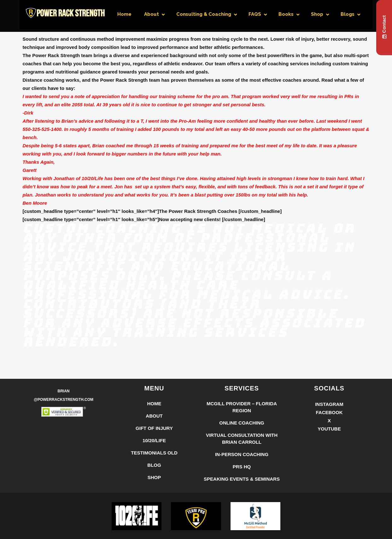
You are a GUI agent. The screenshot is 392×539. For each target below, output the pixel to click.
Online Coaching (242, 423)
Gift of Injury (154, 428)
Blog (154, 465)
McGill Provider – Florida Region (242, 407)
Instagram (329, 404)
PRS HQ (242, 467)
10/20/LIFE (154, 440)
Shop (154, 477)
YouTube (329, 429)
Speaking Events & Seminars (242, 479)
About (154, 416)
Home (154, 404)
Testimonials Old (154, 453)
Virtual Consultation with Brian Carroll (242, 439)
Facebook (329, 412)
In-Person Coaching (242, 454)
